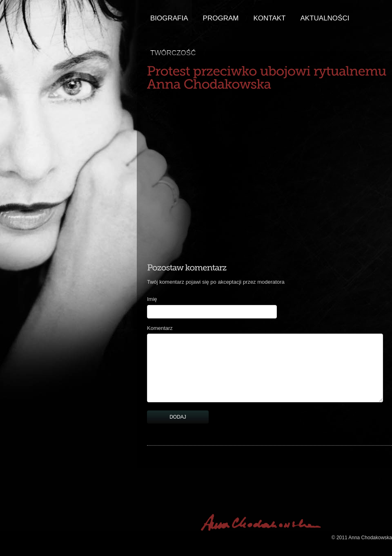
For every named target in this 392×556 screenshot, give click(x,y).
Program (221, 18)
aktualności (325, 18)
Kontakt (269, 18)
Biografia (169, 18)
